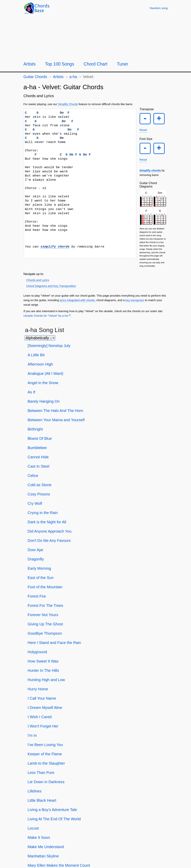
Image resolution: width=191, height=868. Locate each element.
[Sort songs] (40, 340)
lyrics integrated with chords (77, 302)
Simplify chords (150, 173)
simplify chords (55, 247)
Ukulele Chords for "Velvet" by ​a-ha (46, 318)
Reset (143, 131)
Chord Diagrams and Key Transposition (51, 288)
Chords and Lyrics (38, 282)
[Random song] (159, 8)
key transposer (135, 302)
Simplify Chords (68, 104)
